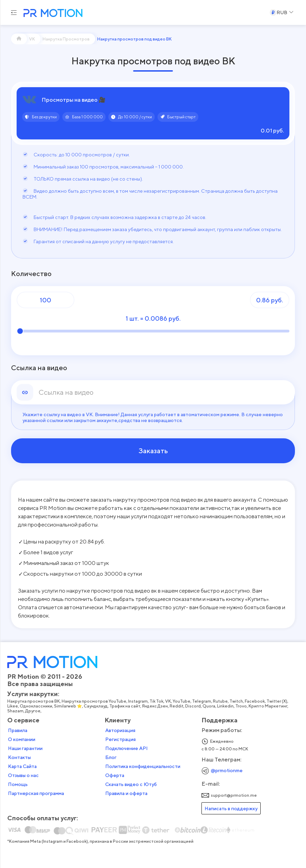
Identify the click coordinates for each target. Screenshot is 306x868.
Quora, (210, 706)
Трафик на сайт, (126, 706)
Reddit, (178, 706)
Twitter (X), (278, 701)
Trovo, (242, 706)
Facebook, (256, 701)
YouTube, (183, 701)
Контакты (20, 757)
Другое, (34, 711)
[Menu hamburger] (14, 12)
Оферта (115, 775)
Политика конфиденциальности (143, 766)
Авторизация (120, 730)
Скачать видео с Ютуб (131, 784)
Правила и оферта (126, 793)
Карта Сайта (23, 766)
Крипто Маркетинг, (269, 706)
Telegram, (203, 701)
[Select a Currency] (282, 12)
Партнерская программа (36, 793)
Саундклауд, (97, 706)
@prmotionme (227, 770)
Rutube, (222, 701)
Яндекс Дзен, (156, 706)
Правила (18, 730)
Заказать (153, 451)
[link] (164, 392)
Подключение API (127, 748)
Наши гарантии (26, 748)
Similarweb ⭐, (69, 706)
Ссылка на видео (39, 368)
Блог (111, 757)
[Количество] (46, 300)
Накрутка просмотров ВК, (35, 701)
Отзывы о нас (24, 775)
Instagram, (139, 701)
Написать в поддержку (231, 808)
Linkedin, (227, 706)
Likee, (14, 706)
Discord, (194, 706)
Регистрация (120, 739)
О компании (22, 739)
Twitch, (237, 701)
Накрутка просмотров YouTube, (95, 701)
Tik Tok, (158, 701)
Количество (31, 274)
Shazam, (17, 711)
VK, (169, 701)
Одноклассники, (37, 706)
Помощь (18, 784)
